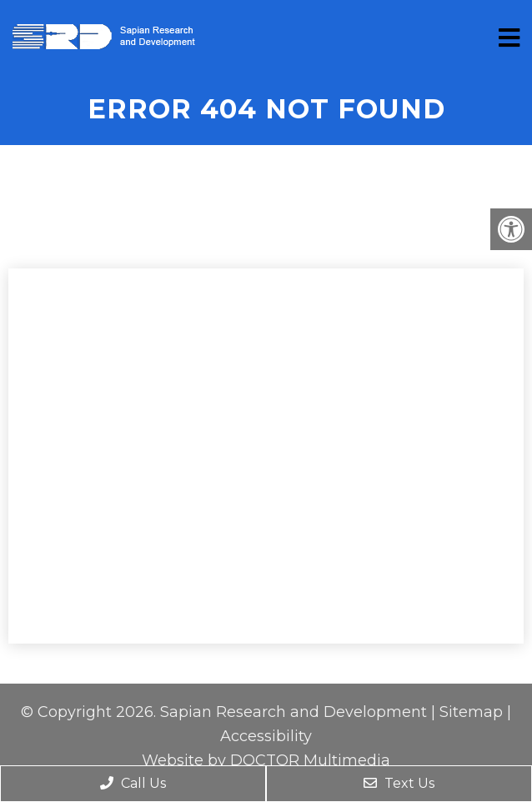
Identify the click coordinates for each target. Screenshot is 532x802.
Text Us (399, 783)
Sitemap (471, 712)
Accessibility (266, 736)
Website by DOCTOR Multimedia (266, 760)
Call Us (133, 783)
